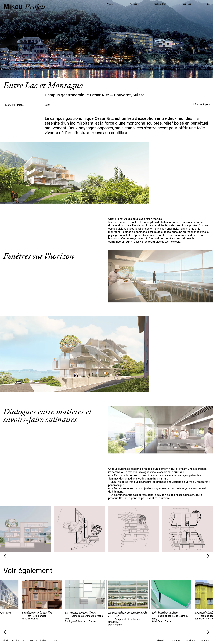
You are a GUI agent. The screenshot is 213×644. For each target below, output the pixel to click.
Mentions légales (38, 640)
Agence (134, 4)
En (208, 4)
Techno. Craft (160, 4)
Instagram (175, 640)
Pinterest (205, 640)
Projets (110, 4)
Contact (187, 4)
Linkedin (161, 640)
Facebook (190, 640)
